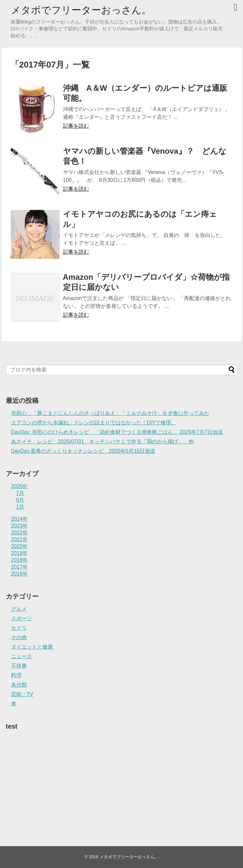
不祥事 (19, 666)
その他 (19, 637)
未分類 (19, 685)
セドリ (19, 628)
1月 (20, 507)
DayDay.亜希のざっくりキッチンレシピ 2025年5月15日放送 (83, 451)
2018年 (20, 560)
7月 (20, 493)
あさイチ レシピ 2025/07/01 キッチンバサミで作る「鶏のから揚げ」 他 (102, 442)
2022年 (20, 533)
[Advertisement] (55, 775)
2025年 (20, 486)
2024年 (20, 519)
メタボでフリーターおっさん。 (81, 10)
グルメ (19, 609)
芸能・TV (22, 694)
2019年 (20, 553)
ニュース (22, 656)
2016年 (20, 574)
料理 (16, 675)
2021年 (20, 539)
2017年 (20, 567)
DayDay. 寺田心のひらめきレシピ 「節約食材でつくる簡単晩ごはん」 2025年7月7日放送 (117, 432)
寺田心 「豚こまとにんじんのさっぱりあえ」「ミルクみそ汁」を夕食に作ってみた (110, 413)
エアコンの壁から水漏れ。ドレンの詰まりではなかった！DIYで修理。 (94, 423)
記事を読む (76, 126)
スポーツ (22, 618)
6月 (20, 500)
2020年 (20, 546)
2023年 (20, 526)
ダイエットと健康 (32, 647)
